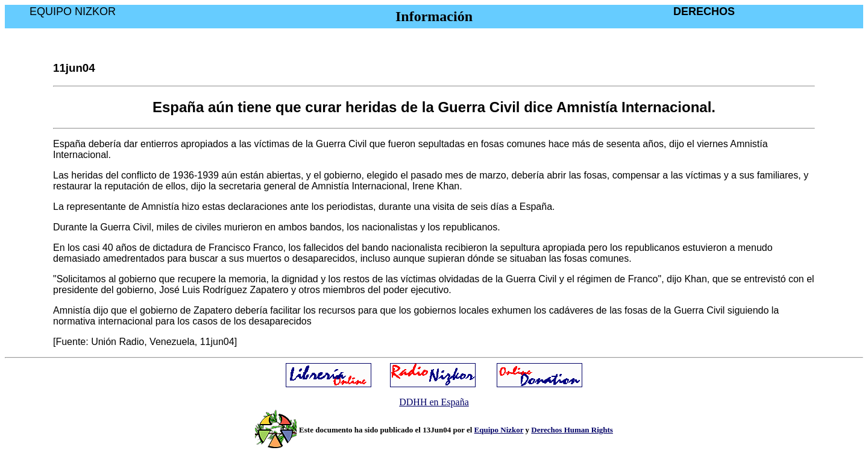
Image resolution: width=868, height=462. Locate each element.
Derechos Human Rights (572, 430)
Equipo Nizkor (499, 430)
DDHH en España (434, 402)
